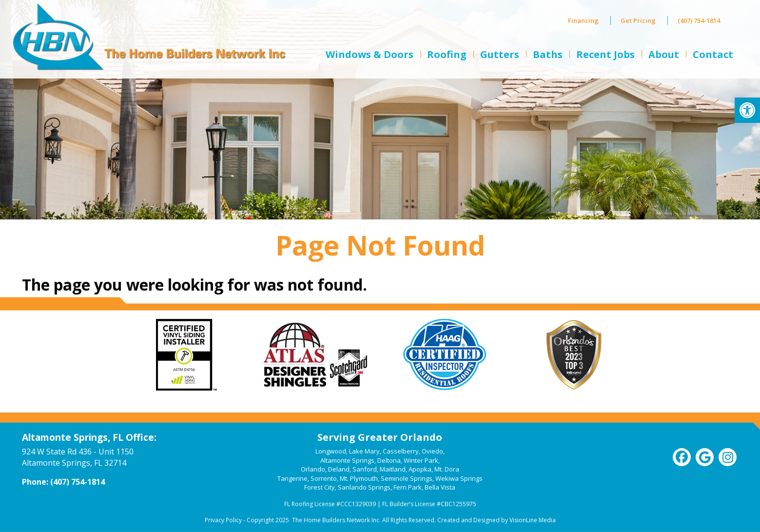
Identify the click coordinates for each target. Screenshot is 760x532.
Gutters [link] (500, 54)
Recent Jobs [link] (605, 54)
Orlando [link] (313, 469)
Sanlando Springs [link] (364, 487)
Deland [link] (339, 469)
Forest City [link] (320, 487)
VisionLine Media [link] (533, 520)
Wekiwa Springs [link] (459, 478)
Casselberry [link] (401, 451)
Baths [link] (548, 54)
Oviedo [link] (432, 451)
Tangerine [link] (292, 478)
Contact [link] (713, 54)
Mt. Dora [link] (447, 469)
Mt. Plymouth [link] (359, 478)
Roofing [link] (447, 54)
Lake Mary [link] (364, 451)
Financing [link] (583, 20)
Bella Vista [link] (440, 487)
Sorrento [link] (324, 478)
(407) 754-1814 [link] (699, 20)
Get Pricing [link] (638, 20)
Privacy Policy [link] (223, 520)
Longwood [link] (331, 451)
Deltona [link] (389, 460)
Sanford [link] (365, 469)
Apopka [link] (420, 469)
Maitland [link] (393, 469)
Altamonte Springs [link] (347, 460)
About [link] (664, 54)
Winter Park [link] (421, 460)
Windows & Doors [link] (370, 54)
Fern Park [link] (408, 487)
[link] (747, 110)
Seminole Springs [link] (407, 478)
